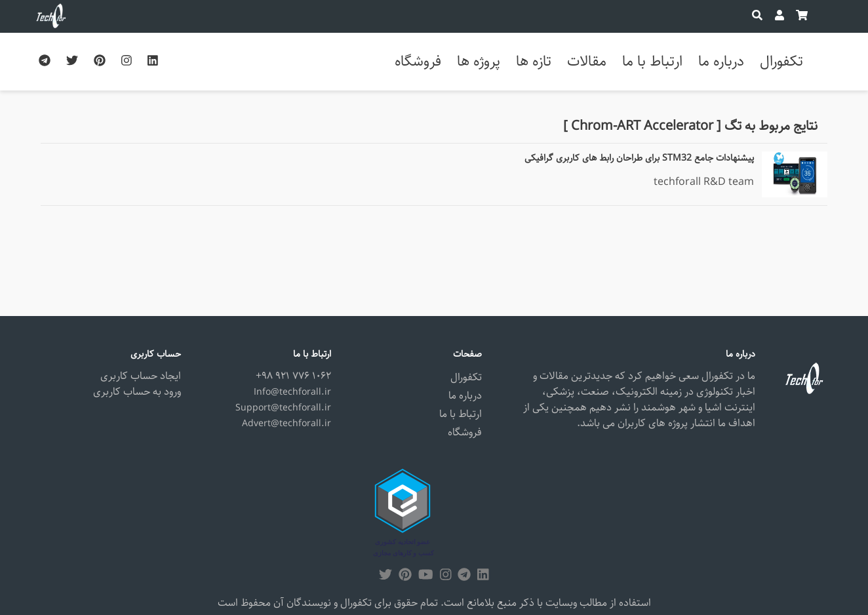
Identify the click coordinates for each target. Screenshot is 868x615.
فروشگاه (418, 61)
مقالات (587, 61)
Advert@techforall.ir (286, 424)
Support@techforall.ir (283, 408)
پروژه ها (479, 61)
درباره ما (721, 61)
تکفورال (781, 61)
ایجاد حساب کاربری (141, 376)
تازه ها (534, 61)
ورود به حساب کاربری (137, 392)
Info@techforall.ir (292, 392)
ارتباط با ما (652, 61)
